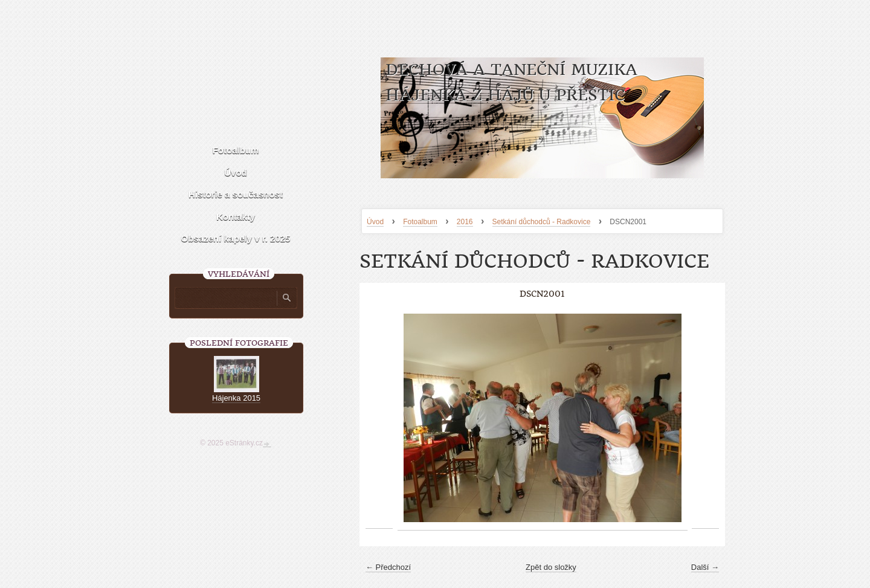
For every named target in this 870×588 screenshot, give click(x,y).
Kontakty (236, 217)
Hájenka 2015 (236, 398)
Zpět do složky (551, 567)
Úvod (375, 222)
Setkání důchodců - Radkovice (542, 222)
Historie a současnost (236, 194)
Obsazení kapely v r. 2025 (236, 238)
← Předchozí (388, 567)
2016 (465, 222)
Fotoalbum (420, 222)
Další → (705, 567)
